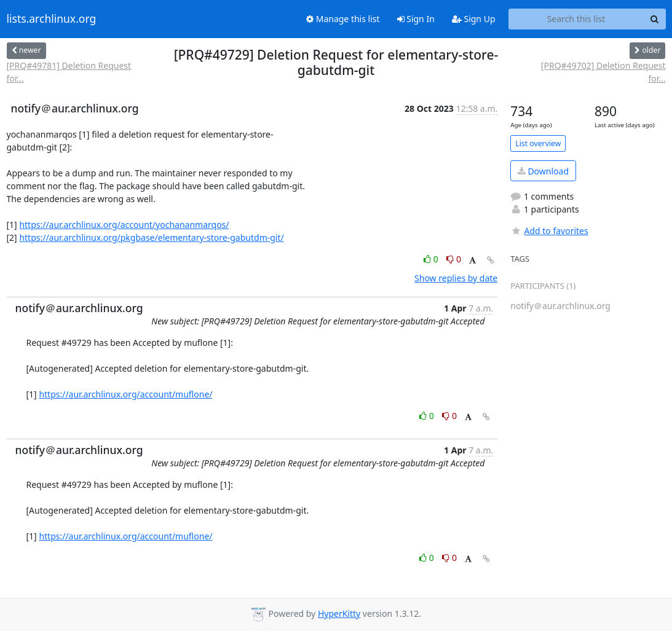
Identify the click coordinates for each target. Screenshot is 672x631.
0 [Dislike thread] (454, 259)
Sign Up (474, 19)
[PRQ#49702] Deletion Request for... (603, 72)
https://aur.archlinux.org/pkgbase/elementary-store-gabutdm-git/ (151, 237)
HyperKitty (339, 613)
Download (543, 171)
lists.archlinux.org (52, 19)
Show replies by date (456, 278)
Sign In (416, 19)
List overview (538, 143)
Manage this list (343, 19)
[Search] (655, 19)
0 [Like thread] (432, 259)
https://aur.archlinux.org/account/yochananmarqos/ (124, 225)
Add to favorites (549, 231)
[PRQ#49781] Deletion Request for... (69, 72)
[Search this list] (576, 19)
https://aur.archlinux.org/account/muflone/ (125, 394)
